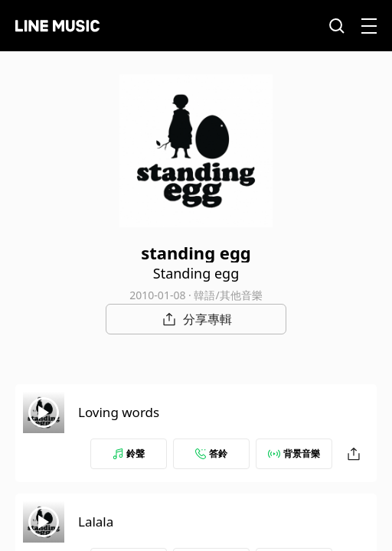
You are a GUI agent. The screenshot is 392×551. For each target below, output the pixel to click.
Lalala (96, 522)
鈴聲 (129, 453)
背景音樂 (294, 453)
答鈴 (211, 453)
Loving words (119, 412)
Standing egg (196, 273)
